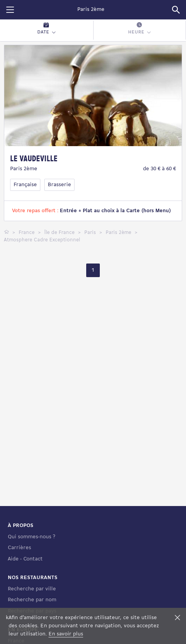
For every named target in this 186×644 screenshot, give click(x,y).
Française (25, 185)
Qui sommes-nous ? (31, 537)
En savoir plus (66, 634)
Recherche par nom (32, 600)
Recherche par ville (32, 589)
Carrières (19, 548)
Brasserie (59, 185)
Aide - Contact (25, 559)
